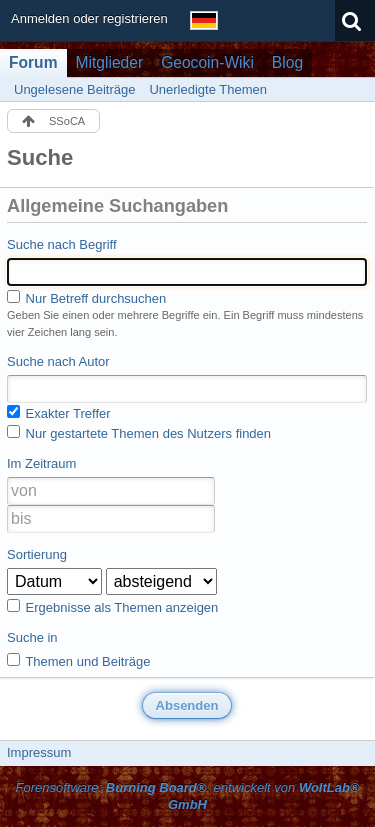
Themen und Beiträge (78, 661)
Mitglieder (110, 62)
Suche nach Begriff (62, 244)
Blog (287, 62)
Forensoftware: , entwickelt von (187, 796)
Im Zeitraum (41, 463)
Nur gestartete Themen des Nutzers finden (139, 433)
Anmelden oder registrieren (89, 18)
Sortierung (37, 554)
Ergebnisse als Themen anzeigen (112, 607)
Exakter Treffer (59, 413)
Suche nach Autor (58, 361)
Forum (33, 62)
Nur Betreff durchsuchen (86, 298)
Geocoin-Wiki (207, 62)
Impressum (39, 752)
